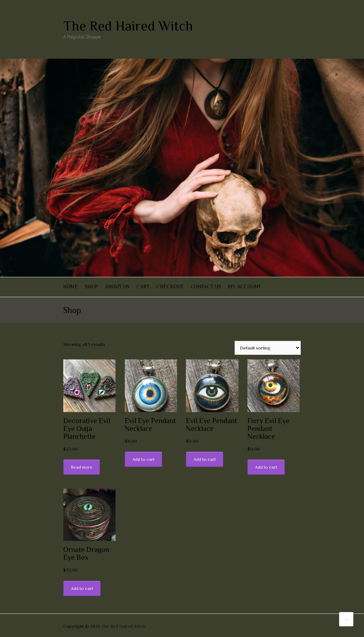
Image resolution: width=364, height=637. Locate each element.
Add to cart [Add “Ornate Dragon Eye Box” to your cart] (82, 588)
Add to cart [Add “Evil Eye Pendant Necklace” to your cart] (143, 459)
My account (245, 286)
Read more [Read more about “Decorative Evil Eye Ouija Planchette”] (82, 467)
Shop (92, 286)
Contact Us (206, 286)
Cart (143, 286)
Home (71, 286)
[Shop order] (268, 348)
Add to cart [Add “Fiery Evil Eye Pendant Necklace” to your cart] (266, 467)
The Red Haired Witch (128, 26)
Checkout (170, 286)
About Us (117, 286)
